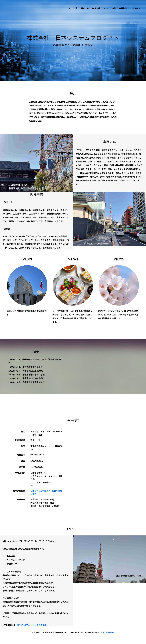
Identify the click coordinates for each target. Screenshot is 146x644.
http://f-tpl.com (107, 632)
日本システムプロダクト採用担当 (32, 625)
